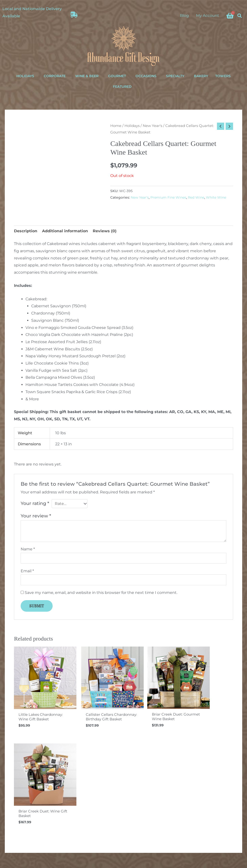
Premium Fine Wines (168, 197)
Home (116, 126)
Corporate (55, 76)
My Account (208, 16)
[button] (239, 16)
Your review (36, 516)
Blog (184, 16)
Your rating (35, 503)
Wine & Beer (87, 76)
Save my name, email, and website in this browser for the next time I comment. (101, 593)
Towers (223, 76)
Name (28, 549)
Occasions (146, 76)
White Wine (216, 197)
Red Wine (196, 197)
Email (27, 571)
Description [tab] (26, 231)
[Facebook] (191, 837)
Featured (122, 87)
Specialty (175, 76)
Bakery (201, 76)
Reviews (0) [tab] (105, 231)
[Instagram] (199, 837)
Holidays (25, 76)
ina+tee (163, 866)
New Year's (152, 126)
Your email (124, 800)
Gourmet (117, 76)
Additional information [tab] (65, 231)
